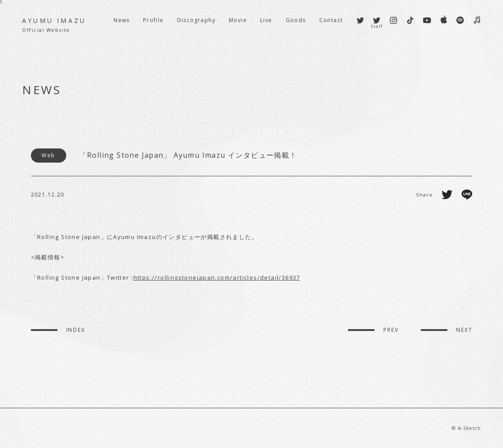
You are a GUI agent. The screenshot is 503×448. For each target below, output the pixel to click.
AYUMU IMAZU (54, 25)
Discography (196, 20)
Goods (296, 20)
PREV (391, 330)
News (122, 20)
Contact (331, 20)
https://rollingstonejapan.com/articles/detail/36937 (217, 277)
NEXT (464, 330)
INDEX (76, 330)
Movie (238, 20)
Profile (153, 20)
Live (266, 20)
